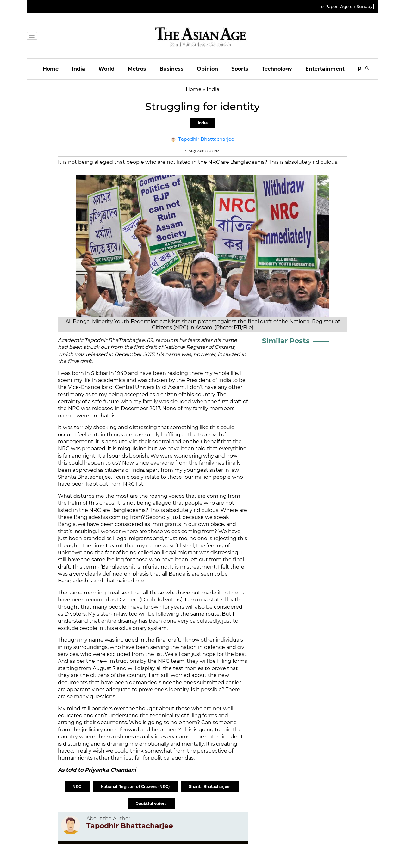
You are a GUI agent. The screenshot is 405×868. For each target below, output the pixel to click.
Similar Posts (286, 341)
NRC (77, 787)
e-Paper (329, 6)
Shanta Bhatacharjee (210, 787)
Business (171, 69)
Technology (277, 69)
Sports (240, 69)
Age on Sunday (356, 6)
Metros (137, 69)
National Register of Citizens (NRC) (136, 787)
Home (51, 69)
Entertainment (325, 69)
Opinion (207, 69)
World (106, 69)
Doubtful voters (151, 804)
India (78, 69)
